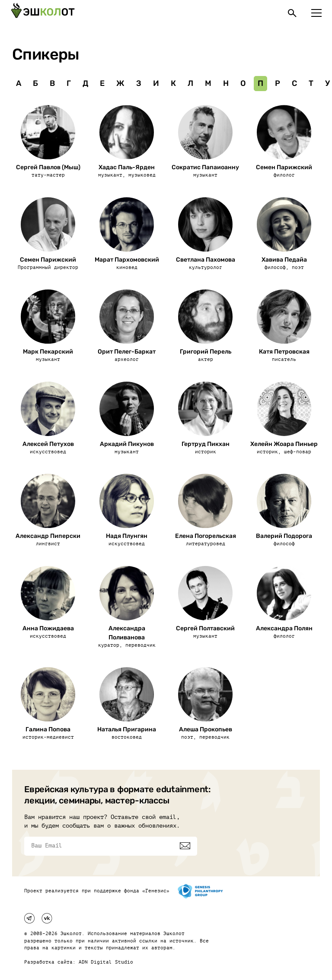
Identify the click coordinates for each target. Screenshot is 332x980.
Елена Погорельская (206, 536)
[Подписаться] (185, 846)
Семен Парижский (284, 167)
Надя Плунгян (127, 536)
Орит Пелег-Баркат (127, 352)
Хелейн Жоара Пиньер (284, 444)
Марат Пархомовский (127, 260)
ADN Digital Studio (106, 962)
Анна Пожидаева (48, 628)
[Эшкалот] (43, 13)
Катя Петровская (284, 352)
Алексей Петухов (48, 444)
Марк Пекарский (48, 352)
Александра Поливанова (127, 633)
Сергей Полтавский (205, 628)
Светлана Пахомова (206, 260)
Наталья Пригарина (127, 729)
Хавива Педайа (284, 260)
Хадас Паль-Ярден (127, 167)
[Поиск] (292, 13)
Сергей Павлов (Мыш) (48, 167)
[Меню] (316, 13)
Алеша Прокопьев (206, 729)
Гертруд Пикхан (206, 444)
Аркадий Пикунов (127, 444)
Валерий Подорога (284, 536)
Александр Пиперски (48, 536)
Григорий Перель (206, 352)
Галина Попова (48, 729)
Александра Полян (284, 628)
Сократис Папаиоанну (205, 167)
